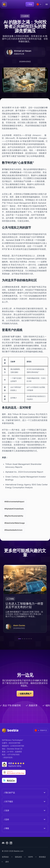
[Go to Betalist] (9, 780)
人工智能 (10, 599)
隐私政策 (18, 857)
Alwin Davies (19, 625)
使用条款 (5, 857)
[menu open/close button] (47, 4)
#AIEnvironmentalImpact (14, 502)
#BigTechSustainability (14, 516)
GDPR (30, 857)
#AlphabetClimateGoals (14, 509)
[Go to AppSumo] (14, 764)
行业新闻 (25, 16)
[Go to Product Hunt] (14, 772)
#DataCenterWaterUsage (15, 523)
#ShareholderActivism (13, 530)
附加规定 (42, 857)
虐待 (7, 862)
